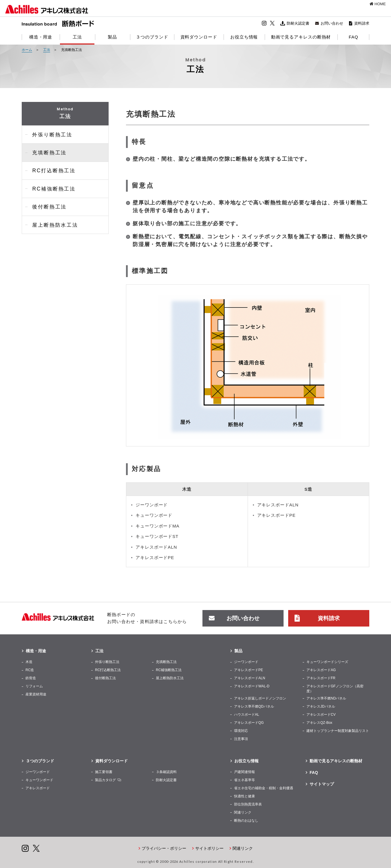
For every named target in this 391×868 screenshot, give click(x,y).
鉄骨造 (31, 678)
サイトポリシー (209, 848)
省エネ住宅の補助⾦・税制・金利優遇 (264, 788)
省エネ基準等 (244, 779)
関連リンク (243, 812)
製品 (238, 651)
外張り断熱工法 (50, 134)
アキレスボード (38, 788)
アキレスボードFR (321, 678)
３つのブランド (40, 760)
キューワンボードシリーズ (327, 662)
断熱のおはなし (246, 820)
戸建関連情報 (244, 771)
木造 (29, 662)
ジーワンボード (246, 662)
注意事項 (241, 738)
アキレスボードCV (321, 714)
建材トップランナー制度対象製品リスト (338, 730)
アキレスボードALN (250, 678)
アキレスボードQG (249, 722)
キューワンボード (39, 779)
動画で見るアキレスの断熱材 (336, 760)
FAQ (314, 772)
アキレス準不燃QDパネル (254, 706)
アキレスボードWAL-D (252, 686)
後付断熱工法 (47, 203)
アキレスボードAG (321, 670)
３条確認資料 (166, 771)
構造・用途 (36, 651)
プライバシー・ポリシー (164, 848)
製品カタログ (105, 779)
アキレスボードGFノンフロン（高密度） (335, 688)
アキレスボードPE (249, 670)
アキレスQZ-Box (319, 722)
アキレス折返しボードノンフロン (260, 698)
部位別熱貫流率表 (248, 804)
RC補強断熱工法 (52, 185)
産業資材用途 (36, 694)
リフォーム (34, 686)
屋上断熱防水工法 (53, 220)
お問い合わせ (332, 23)
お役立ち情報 (246, 760)
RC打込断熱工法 (52, 168)
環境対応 (241, 730)
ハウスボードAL (247, 714)
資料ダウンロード (112, 760)
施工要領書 (104, 771)
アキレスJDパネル (321, 706)
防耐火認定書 (298, 23)
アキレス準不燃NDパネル (326, 698)
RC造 (30, 670)
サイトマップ (322, 783)
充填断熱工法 (47, 151)
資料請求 (362, 23)
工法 (99, 651)
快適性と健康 (244, 796)
